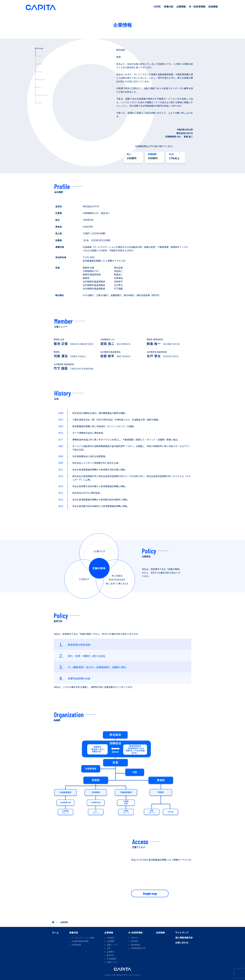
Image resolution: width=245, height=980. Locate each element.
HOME (157, 6)
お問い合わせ (182, 943)
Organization (42, 95)
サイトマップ (182, 933)
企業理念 (110, 952)
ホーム (55, 933)
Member (40, 64)
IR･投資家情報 (135, 933)
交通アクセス (112, 962)
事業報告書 (135, 945)
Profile (39, 56)
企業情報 (181, 6)
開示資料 (135, 941)
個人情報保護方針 (184, 938)
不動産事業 (76, 945)
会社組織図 (111, 959)
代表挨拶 (110, 938)
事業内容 (169, 6)
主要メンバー (112, 945)
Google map (150, 893)
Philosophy (41, 79)
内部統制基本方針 (138, 948)
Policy (39, 87)
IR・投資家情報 (197, 6)
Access (39, 103)
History (39, 72)
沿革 (109, 948)
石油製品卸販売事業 (80, 941)
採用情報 (213, 6)
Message (40, 48)
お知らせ (135, 938)
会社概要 (110, 941)
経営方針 (110, 955)
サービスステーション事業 (83, 938)
